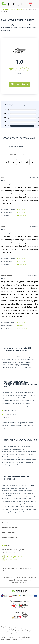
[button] (31, 4)
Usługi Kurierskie (13, 533)
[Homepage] (15, 4)
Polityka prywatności (29, 577)
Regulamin (25, 575)
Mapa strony (28, 580)
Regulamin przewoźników (12, 577)
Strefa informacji (13, 538)
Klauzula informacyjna (14, 580)
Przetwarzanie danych (20, 583)
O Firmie (13, 523)
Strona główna (14, 575)
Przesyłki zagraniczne (13, 528)
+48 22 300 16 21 (14, 559)
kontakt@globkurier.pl (15, 557)
